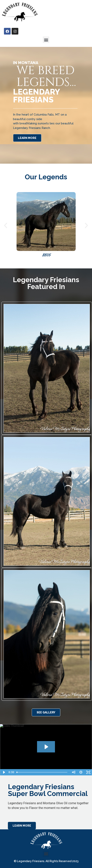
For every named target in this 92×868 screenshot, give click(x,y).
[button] (46, 40)
